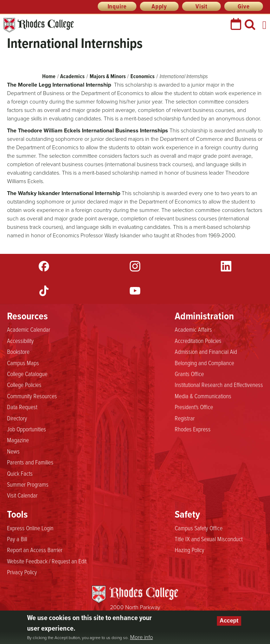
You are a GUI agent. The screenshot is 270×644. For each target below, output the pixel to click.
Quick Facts (20, 474)
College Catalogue (27, 374)
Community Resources (32, 396)
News (13, 451)
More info (142, 637)
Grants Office (189, 374)
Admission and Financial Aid (206, 352)
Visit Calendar (22, 495)
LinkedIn (226, 266)
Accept (229, 621)
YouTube (135, 291)
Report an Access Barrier (35, 550)
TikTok (44, 291)
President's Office (194, 407)
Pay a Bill (17, 539)
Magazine (18, 440)
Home (49, 76)
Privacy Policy (22, 572)
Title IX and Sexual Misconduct (209, 539)
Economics (143, 76)
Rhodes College (39, 25)
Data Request (22, 407)
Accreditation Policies (198, 341)
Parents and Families (30, 462)
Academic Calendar (29, 330)
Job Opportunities (27, 429)
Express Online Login (30, 528)
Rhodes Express (193, 429)
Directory (17, 418)
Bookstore (18, 352)
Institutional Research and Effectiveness (219, 385)
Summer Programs (28, 484)
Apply (159, 6)
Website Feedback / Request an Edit (47, 561)
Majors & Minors (108, 76)
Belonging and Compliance (204, 363)
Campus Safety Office (199, 528)
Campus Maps (23, 363)
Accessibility (20, 341)
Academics (72, 76)
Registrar (185, 418)
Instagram (135, 266)
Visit (201, 6)
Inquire (117, 6)
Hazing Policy (189, 550)
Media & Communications (203, 396)
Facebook (44, 266)
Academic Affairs (193, 330)
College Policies (24, 385)
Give (243, 6)
